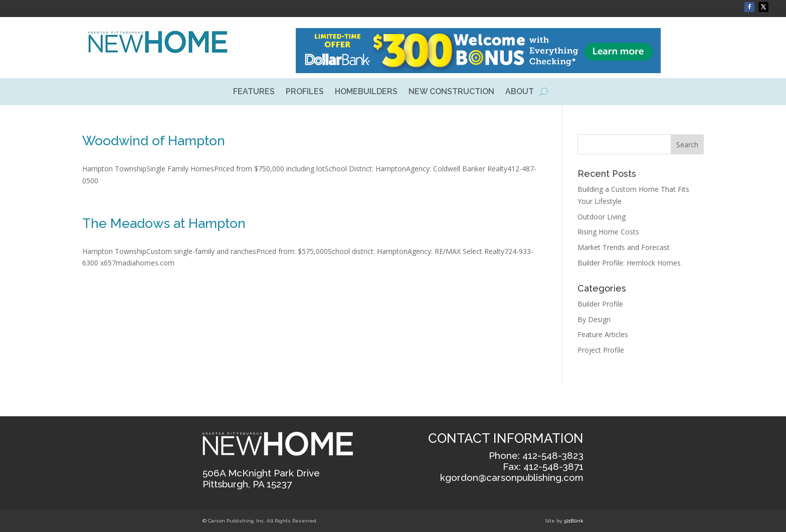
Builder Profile (600, 304)
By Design (594, 319)
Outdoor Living (602, 217)
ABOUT (520, 92)
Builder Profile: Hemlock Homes (629, 263)
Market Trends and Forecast (624, 247)
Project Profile (601, 350)
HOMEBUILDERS (366, 92)
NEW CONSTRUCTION (451, 92)
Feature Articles (603, 334)
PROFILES (305, 92)
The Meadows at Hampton (164, 223)
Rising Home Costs (608, 232)
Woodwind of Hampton (154, 141)
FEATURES (254, 92)
